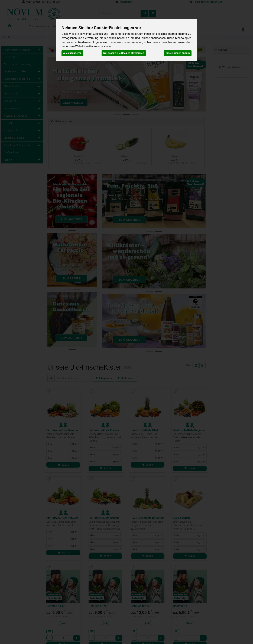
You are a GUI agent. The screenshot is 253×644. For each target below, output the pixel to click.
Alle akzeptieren (72, 53)
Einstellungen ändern (178, 53)
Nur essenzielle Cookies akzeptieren (124, 53)
